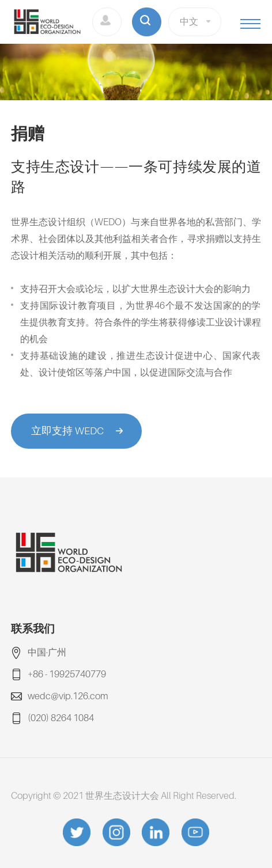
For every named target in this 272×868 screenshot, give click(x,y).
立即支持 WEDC (67, 431)
